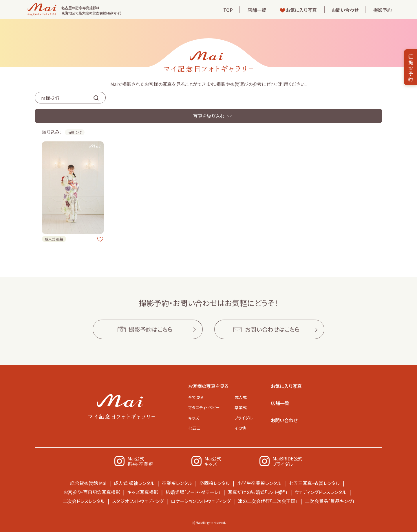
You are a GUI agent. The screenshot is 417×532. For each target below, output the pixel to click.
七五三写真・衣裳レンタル (314, 483)
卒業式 (241, 407)
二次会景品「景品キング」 (330, 501)
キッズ (194, 418)
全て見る (196, 397)
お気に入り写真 (301, 10)
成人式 (241, 397)
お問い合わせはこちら (272, 329)
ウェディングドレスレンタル (321, 492)
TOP (228, 10)
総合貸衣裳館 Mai (88, 483)
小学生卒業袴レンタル (259, 483)
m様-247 (75, 132)
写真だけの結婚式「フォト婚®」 (258, 492)
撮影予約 (383, 10)
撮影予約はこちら (151, 329)
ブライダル (244, 418)
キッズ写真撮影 (143, 492)
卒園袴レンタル (215, 483)
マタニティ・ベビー (204, 407)
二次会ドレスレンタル (84, 501)
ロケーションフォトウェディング (201, 501)
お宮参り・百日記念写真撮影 (92, 492)
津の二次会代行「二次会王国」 (268, 501)
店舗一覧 (257, 10)
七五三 (194, 428)
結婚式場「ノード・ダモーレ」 (193, 492)
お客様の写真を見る (208, 386)
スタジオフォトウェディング (138, 501)
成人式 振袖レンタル (134, 483)
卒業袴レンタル (177, 483)
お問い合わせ (345, 10)
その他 (240, 428)
